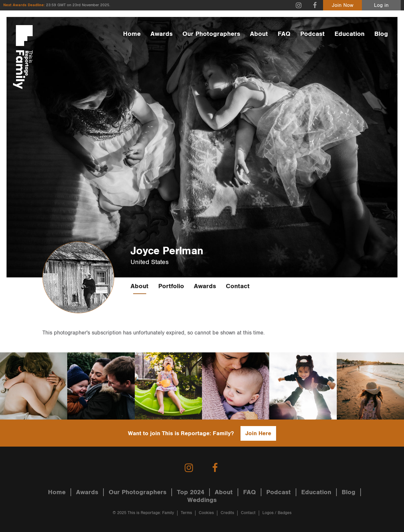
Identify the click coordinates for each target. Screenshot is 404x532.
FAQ (284, 34)
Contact (238, 286)
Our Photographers (211, 34)
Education (350, 34)
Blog (381, 34)
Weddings (202, 500)
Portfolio (171, 286)
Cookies (206, 513)
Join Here (258, 433)
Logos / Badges (277, 513)
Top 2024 (191, 492)
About (259, 34)
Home (132, 34)
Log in (381, 5)
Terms (186, 513)
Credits (227, 513)
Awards (162, 34)
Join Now (343, 5)
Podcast (312, 34)
